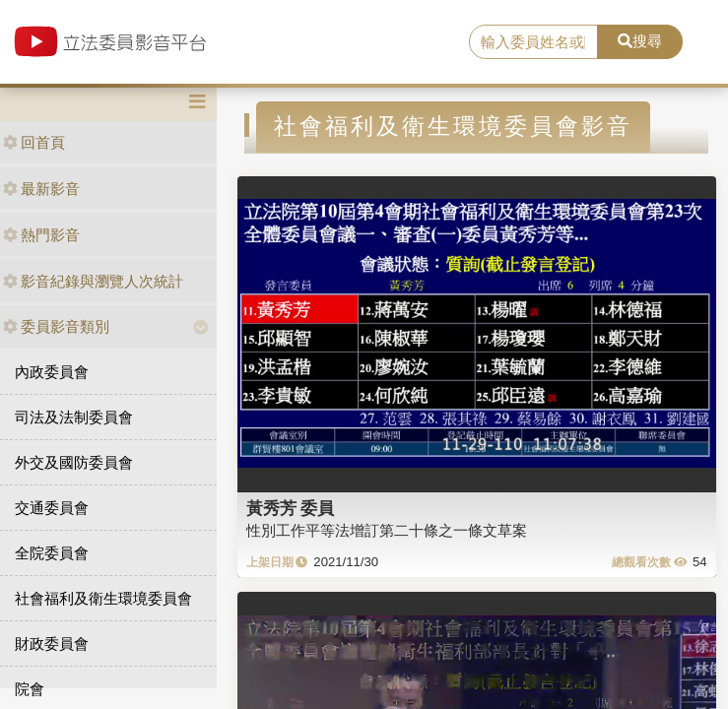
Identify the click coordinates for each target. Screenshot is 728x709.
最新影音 (41, 189)
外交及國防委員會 (74, 462)
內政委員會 (52, 372)
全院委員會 (52, 553)
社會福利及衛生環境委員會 (103, 598)
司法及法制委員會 (74, 417)
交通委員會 (52, 508)
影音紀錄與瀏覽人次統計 (93, 281)
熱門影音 (41, 235)
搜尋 (640, 41)
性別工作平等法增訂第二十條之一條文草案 (387, 530)
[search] (533, 42)
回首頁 (34, 142)
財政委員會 (52, 644)
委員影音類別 (56, 326)
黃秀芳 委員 (291, 508)
